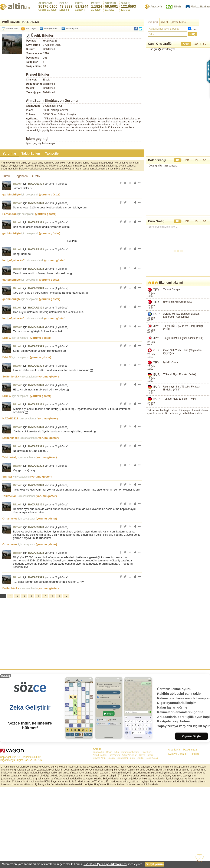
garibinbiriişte (12, 194)
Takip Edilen (31, 153)
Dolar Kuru (146, 752)
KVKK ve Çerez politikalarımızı (105, 864)
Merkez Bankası (200, 7)
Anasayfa (156, 7)
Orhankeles (10, 519)
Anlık (186, 44)
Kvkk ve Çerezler (178, 754)
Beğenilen (21, 176)
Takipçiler (52, 153)
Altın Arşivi (31, 29)
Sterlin (140, 758)
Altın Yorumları (130, 755)
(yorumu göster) (50, 194)
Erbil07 (7, 338)
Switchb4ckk (11, 377)
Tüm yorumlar (51, 29)
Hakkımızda (190, 750)
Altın (116, 752)
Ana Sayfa (174, 750)
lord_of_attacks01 (14, 260)
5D (205, 44)
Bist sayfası (72, 29)
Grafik (36, 176)
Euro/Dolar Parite (126, 758)
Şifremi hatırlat (179, 22)
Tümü (6, 176)
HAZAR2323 (36, 184)
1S (196, 160)
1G (205, 160)
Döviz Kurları (146, 755)
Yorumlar (9, 153)
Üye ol (164, 22)
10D (187, 160)
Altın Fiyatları (100, 755)
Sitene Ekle (12, 29)
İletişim (195, 754)
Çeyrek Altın (99, 758)
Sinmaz (7, 477)
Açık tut (194, 29)
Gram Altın (98, 752)
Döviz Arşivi (152, 758)
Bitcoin (18, 184)
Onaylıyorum (155, 864)
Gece (199, 861)
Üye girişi (153, 22)
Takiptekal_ (10, 457)
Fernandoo (9, 214)
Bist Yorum (114, 755)
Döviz (178, 7)
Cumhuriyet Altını (130, 752)
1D (196, 44)
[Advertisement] (105, 635)
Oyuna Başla (191, 736)
